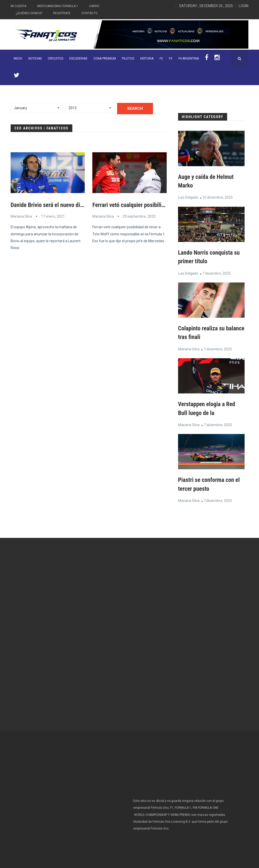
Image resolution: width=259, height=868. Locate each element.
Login (244, 6)
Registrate (62, 13)
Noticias (35, 59)
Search (135, 108)
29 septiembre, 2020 (139, 216)
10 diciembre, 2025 (218, 197)
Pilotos (128, 59)
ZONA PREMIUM (105, 59)
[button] (37, 108)
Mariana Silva (21, 216)
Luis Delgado (188, 197)
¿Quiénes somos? (29, 13)
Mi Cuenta (18, 6)
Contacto (90, 13)
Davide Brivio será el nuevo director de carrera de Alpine (79, 205)
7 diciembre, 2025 (217, 273)
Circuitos (56, 59)
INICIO (18, 59)
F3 (171, 59)
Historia (147, 59)
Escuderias (78, 59)
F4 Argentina (189, 59)
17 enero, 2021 (53, 216)
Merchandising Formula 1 (58, 6)
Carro (94, 6)
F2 (161, 59)
